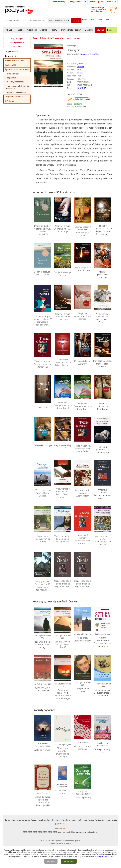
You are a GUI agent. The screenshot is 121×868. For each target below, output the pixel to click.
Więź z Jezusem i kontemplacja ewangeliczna (63, 339)
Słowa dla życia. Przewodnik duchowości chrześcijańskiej (43, 475)
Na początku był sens (63, 474)
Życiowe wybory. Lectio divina (43, 414)
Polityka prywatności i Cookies (74, 494)
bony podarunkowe (78, 2)
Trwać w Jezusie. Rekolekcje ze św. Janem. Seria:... (83, 301)
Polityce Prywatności (105, 856)
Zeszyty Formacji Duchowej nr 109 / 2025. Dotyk (63, 205)
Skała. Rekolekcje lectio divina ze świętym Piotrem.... (63, 360)
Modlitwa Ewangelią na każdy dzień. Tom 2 (83, 282)
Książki (8, 52)
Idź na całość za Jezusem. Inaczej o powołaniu (103, 418)
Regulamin (57, 494)
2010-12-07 (81, 88)
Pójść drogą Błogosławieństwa (83, 391)
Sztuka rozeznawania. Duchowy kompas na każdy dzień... (103, 394)
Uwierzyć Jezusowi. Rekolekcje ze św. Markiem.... (103, 320)
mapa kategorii (17, 39)
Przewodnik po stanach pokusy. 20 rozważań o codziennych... (43, 245)
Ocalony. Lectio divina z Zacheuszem (83, 318)
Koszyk (34, 494)
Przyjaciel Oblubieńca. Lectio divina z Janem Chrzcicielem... (103, 206)
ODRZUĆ (51, 861)
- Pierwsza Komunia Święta (17, 92)
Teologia (9, 65)
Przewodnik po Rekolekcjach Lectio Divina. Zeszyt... (103, 245)
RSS (79, 526)
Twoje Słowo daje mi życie (63, 224)
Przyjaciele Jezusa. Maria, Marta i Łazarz (103, 264)
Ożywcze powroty (83, 473)
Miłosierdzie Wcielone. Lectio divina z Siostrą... (63, 264)
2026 (25, 506)
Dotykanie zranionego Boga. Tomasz (83, 244)
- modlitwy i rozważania (15, 82)
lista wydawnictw (17, 43)
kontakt (92, 2)
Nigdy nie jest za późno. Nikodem (83, 224)
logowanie (112, 2)
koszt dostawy (59, 2)
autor (100, 20)
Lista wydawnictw (79, 506)
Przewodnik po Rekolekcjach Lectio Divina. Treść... (63, 320)
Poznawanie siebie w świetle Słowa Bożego (43, 395)
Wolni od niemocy (43, 450)
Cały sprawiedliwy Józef (63, 299)
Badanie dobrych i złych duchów (43, 224)
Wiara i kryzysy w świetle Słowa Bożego (43, 318)
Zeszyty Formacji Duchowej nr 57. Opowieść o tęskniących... (43, 361)
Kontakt (98, 494)
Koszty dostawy (45, 494)
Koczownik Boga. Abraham (83, 263)
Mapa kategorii (64, 506)
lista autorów (17, 47)
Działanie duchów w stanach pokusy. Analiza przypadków (43, 206)
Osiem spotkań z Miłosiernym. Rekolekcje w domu (83, 206)
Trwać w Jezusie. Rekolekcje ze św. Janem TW (43, 264)
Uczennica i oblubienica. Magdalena (103, 282)
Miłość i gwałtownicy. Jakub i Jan (103, 226)
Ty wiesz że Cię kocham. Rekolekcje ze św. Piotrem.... (83, 341)
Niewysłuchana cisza (83, 416)
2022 (45, 506)
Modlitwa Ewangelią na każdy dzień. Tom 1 (63, 282)
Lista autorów (93, 506)
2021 (50, 506)
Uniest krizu (43, 280)
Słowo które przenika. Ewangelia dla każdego (63, 452)
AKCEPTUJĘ (69, 861)
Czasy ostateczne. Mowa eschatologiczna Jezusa (103, 341)
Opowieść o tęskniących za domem (43, 339)
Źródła (8, 101)
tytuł (108, 20)
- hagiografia (11, 78)
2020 (55, 506)
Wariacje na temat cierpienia (83, 449)
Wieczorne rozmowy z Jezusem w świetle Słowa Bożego (63, 419)
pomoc (101, 2)
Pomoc (91, 494)
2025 (30, 506)
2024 (35, 506)
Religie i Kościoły (12, 97)
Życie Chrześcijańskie (15, 69)
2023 (40, 506)
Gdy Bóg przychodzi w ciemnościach (103, 301)
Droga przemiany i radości (103, 451)
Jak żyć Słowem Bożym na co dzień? (63, 395)
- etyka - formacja (13, 74)
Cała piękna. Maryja (43, 298)
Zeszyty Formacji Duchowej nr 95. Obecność (63, 244)
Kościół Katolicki (12, 61)
